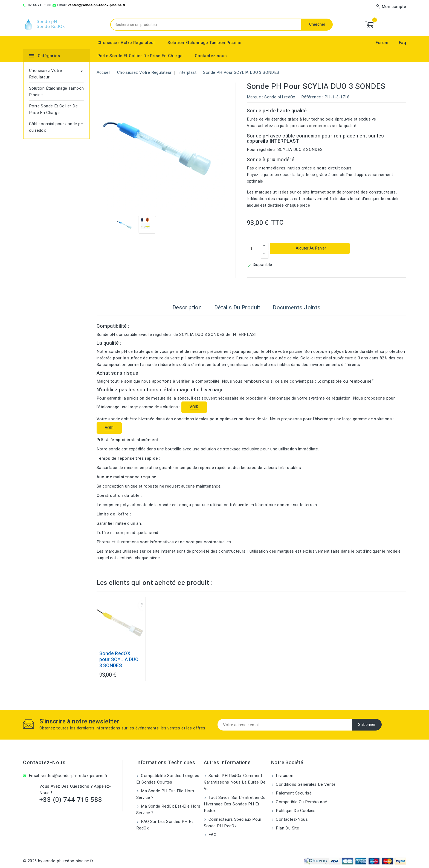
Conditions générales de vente (305, 784)
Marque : (255, 97)
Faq (402, 43)
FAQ (212, 835)
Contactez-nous (44, 763)
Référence (311, 97)
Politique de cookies (295, 811)
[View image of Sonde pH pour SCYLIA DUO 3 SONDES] (125, 225)
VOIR (194, 407)
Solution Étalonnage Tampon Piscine (205, 43)
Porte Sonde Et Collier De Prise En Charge (140, 56)
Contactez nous (211, 56)
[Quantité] (253, 248)
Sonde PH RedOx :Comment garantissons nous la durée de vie (235, 782)
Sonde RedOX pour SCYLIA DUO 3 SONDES (119, 660)
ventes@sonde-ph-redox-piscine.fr (97, 5)
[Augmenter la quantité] (265, 247)
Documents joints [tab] (297, 308)
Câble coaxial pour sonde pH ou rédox (56, 127)
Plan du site (287, 828)
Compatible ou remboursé (301, 802)
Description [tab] (187, 308)
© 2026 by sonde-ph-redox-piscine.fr (58, 861)
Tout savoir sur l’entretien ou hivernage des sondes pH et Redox (235, 804)
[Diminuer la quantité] (265, 255)
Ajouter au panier (311, 248)
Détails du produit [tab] (237, 308)
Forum (382, 43)
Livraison (284, 776)
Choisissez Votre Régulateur (126, 43)
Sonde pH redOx (280, 97)
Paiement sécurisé (293, 793)
